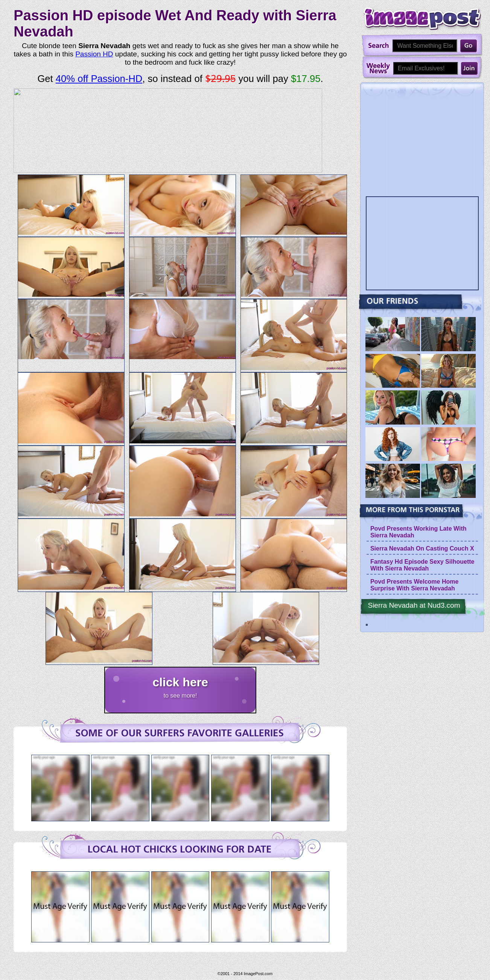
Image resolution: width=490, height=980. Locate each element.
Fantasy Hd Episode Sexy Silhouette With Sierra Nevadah (422, 565)
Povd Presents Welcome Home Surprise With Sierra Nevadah (414, 585)
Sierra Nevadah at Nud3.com (414, 605)
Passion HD (94, 54)
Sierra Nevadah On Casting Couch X (422, 548)
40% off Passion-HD (99, 79)
